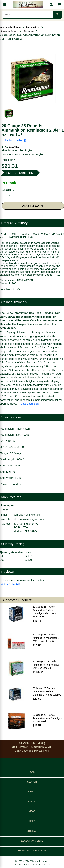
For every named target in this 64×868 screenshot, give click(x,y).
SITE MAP (32, 831)
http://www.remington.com (29, 519)
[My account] (51, 5)
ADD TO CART (33, 206)
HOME (32, 772)
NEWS (32, 811)
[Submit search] (57, 15)
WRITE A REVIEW (10, 584)
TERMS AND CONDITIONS (32, 851)
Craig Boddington (30, 404)
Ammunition (32, 27)
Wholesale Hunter (10, 27)
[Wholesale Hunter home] (28, 5)
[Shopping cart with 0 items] (59, 5)
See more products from (23, 154)
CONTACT (32, 801)
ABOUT (32, 792)
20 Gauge (28, 31)
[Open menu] (5, 5)
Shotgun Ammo (9, 31)
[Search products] (27, 15)
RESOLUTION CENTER (32, 841)
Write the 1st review (14, 140)
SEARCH (32, 782)
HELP (32, 821)
